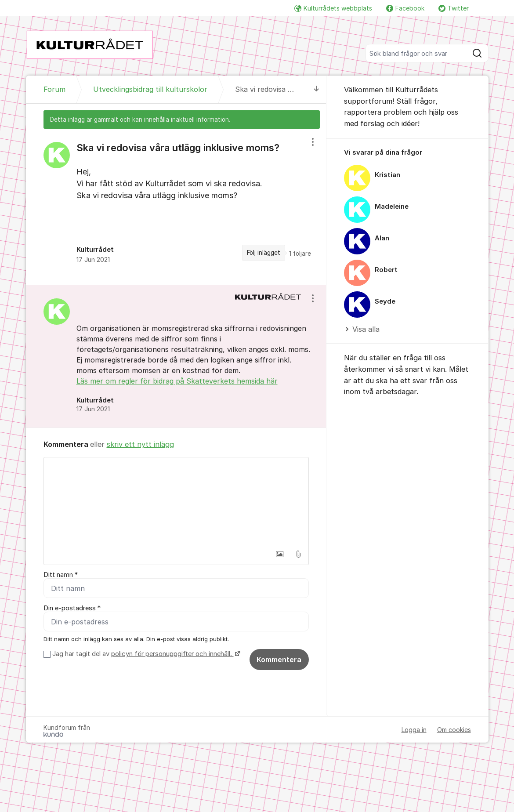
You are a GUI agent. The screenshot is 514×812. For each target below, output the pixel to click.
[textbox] (176, 501)
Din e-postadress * (72, 608)
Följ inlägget (264, 253)
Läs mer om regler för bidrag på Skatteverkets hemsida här (177, 381)
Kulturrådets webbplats (333, 8)
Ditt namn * (61, 575)
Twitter (454, 8)
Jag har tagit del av (145, 654)
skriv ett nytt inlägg (140, 444)
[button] (280, 554)
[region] (176, 207)
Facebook (405, 8)
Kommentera (279, 660)
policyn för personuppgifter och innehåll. (172, 654)
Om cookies (454, 730)
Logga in (414, 730)
